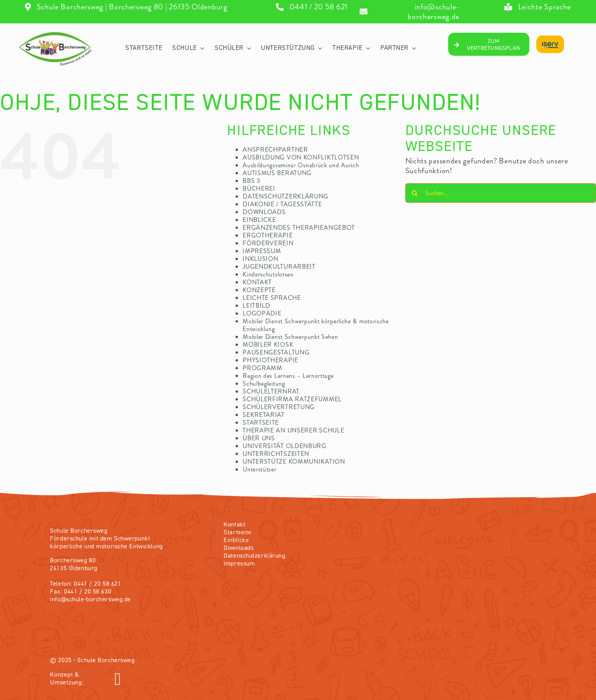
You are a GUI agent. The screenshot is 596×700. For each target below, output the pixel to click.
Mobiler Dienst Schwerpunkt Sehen (290, 337)
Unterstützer (259, 469)
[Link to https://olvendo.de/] (204, 679)
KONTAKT (257, 282)
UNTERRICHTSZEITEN (276, 454)
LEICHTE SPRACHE (272, 298)
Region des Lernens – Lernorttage (288, 376)
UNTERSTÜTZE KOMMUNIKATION (294, 462)
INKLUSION (260, 259)
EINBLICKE (259, 220)
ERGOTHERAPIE (268, 235)
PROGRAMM (263, 368)
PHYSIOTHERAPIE (271, 360)
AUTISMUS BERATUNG (277, 173)
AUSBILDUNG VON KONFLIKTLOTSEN (301, 157)
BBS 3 (252, 181)
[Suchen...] (501, 193)
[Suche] (415, 193)
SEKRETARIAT (264, 415)
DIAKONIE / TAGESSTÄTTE (282, 204)
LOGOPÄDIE (262, 313)
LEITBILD (256, 306)
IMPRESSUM (262, 251)
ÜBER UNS (259, 438)
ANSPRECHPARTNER (275, 150)
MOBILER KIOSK (268, 345)
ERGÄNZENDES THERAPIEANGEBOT (299, 228)
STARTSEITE (261, 423)
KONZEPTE (259, 290)
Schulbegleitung (264, 384)
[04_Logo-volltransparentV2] (55, 34)
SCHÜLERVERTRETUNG (279, 407)
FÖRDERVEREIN (268, 243)
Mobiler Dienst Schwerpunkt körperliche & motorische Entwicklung (316, 325)
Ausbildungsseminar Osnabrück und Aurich (301, 165)
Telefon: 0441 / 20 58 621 (85, 584)
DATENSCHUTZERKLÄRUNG (286, 196)
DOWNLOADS (264, 212)
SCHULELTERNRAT (271, 391)
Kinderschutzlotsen (268, 274)
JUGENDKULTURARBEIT (279, 267)
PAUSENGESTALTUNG (276, 352)
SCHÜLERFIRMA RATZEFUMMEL (292, 399)
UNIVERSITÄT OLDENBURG (285, 446)
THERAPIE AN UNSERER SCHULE (293, 430)
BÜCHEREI (259, 189)
